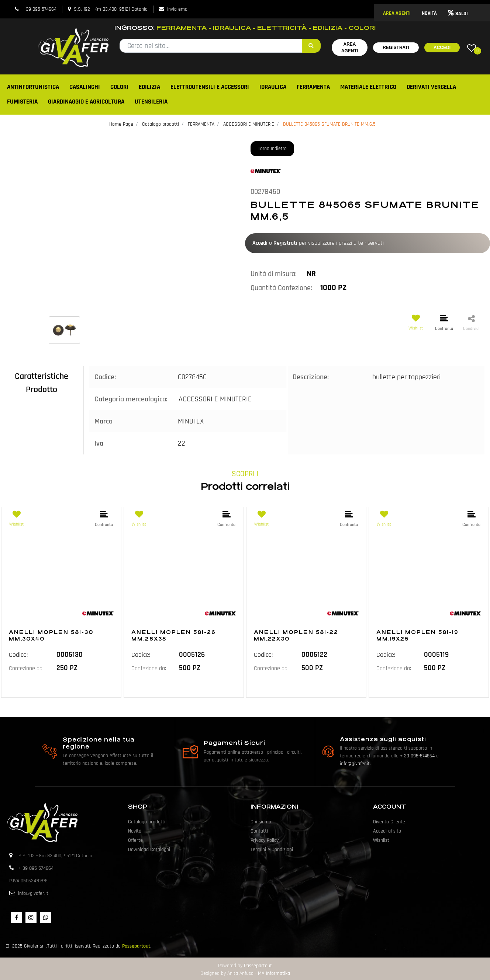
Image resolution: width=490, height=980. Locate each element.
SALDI (458, 14)
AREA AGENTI (397, 13)
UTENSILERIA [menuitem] (151, 102)
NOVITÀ (429, 13)
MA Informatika (274, 973)
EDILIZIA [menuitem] (149, 87)
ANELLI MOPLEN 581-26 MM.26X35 (174, 635)
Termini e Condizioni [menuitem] (272, 850)
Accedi (442, 48)
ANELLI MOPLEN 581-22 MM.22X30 (296, 635)
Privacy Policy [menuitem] (265, 840)
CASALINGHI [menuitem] (85, 87)
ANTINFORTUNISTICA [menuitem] (33, 87)
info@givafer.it (355, 764)
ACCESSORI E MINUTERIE (249, 124)
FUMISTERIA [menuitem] (22, 102)
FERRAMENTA (201, 124)
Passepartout (136, 946)
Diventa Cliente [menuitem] (389, 822)
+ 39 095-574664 (39, 9)
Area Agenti (350, 48)
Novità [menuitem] (135, 831)
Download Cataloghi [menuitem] (149, 850)
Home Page (121, 124)
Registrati (396, 48)
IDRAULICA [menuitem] (273, 87)
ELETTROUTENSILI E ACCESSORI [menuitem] (210, 87)
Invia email (178, 9)
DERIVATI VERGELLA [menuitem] (431, 87)
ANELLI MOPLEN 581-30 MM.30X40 (51, 635)
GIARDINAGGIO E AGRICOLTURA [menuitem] (86, 102)
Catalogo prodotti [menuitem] (147, 822)
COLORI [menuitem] (119, 87)
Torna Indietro (272, 149)
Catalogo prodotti (161, 124)
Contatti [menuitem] (259, 831)
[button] (311, 46)
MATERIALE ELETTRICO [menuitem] (368, 87)
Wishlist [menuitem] (381, 840)
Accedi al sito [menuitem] (387, 831)
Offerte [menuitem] (135, 840)
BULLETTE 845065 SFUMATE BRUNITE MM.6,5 (329, 124)
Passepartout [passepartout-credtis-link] (258, 966)
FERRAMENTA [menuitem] (313, 87)
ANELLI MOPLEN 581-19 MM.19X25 (417, 635)
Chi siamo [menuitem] (261, 822)
